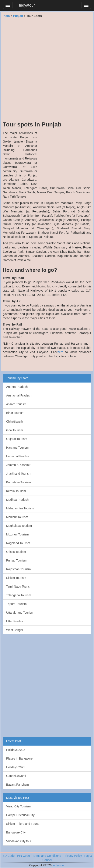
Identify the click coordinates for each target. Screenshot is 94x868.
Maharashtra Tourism (20, 508)
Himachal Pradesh (18, 456)
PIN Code (23, 856)
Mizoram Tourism (17, 534)
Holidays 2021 (16, 767)
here (60, 352)
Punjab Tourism (16, 560)
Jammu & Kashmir (18, 465)
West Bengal (15, 630)
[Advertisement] (47, 71)
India (6, 16)
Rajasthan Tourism (18, 569)
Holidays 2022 (16, 750)
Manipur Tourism (17, 517)
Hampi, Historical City (20, 815)
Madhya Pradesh (17, 500)
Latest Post (14, 741)
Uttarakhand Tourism (20, 613)
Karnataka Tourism (18, 482)
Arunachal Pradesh (19, 395)
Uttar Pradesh (15, 621)
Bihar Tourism (15, 413)
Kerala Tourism (16, 491)
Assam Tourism (16, 404)
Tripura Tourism (16, 604)
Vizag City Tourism (18, 806)
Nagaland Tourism (18, 543)
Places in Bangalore (19, 758)
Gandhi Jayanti (16, 776)
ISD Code (8, 856)
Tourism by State (17, 378)
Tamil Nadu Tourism (19, 587)
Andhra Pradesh (17, 387)
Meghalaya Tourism (19, 526)
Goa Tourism (15, 430)
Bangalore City (16, 832)
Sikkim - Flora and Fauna (23, 824)
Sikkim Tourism (16, 578)
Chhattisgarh (15, 422)
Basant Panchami (18, 785)
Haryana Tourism (17, 448)
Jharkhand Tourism (19, 474)
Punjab (18, 16)
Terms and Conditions (47, 856)
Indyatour (27, 5)
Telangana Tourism (19, 595)
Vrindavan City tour (19, 841)
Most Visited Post (18, 798)
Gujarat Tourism (17, 439)
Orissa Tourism (16, 552)
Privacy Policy (73, 856)
